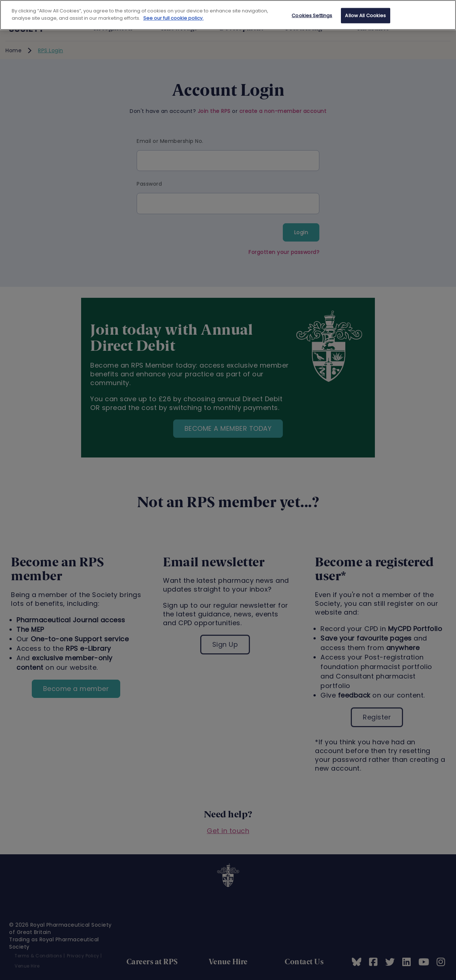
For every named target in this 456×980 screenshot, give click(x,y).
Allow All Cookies (365, 16)
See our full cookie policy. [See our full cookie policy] (173, 18)
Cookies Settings (312, 16)
